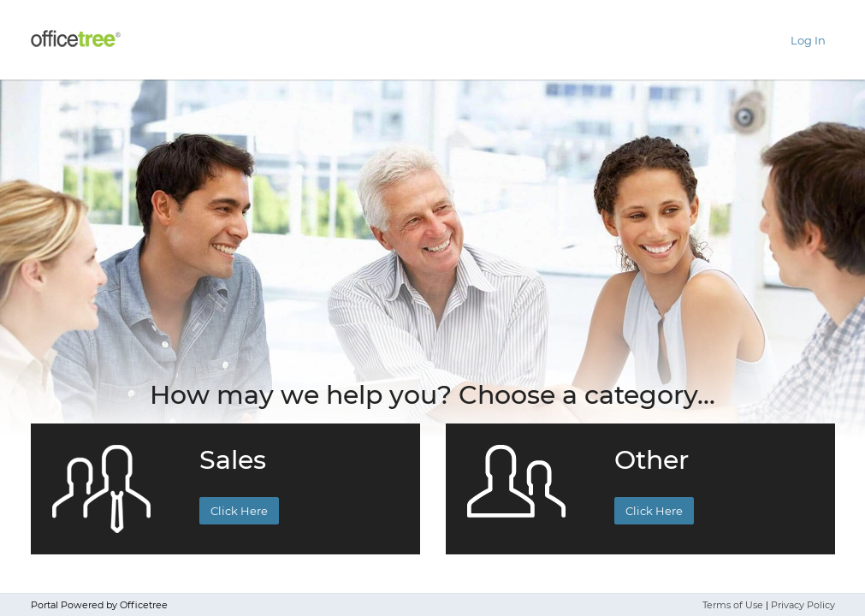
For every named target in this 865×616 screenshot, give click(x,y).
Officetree (144, 605)
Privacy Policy (803, 605)
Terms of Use (733, 605)
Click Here (239, 511)
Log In (808, 40)
